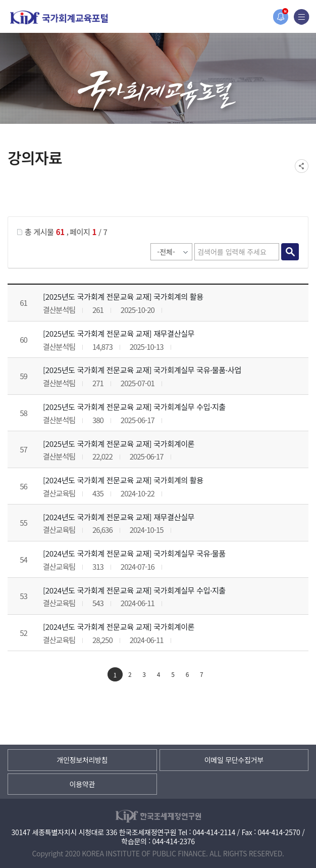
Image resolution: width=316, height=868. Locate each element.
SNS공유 (302, 166)
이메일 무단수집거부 (234, 760)
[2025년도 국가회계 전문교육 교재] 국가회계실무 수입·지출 (134, 407)
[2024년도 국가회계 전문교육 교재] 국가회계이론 (119, 627)
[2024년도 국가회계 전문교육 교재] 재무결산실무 (119, 517)
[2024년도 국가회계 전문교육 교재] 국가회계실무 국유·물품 (134, 553)
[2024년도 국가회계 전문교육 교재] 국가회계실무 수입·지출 (134, 590)
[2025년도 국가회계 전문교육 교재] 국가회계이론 (119, 444)
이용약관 (82, 784)
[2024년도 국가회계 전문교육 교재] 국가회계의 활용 (123, 480)
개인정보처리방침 (82, 760)
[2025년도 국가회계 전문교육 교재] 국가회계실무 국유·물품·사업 (142, 370)
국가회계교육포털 (59, 17)
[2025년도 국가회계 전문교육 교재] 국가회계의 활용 (123, 296)
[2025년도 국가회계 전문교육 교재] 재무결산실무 (119, 333)
